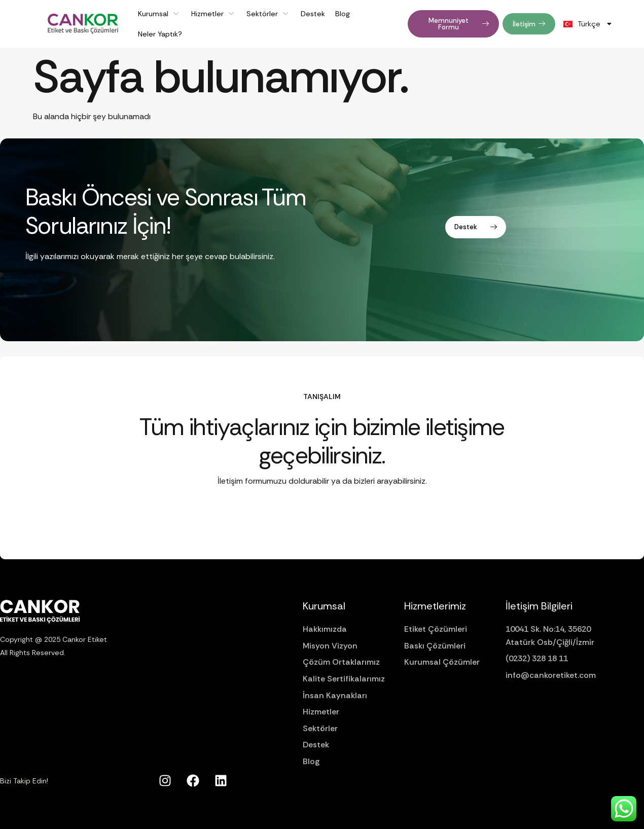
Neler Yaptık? (160, 34)
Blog (343, 14)
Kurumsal (159, 14)
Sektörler (269, 14)
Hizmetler (214, 14)
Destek (313, 14)
